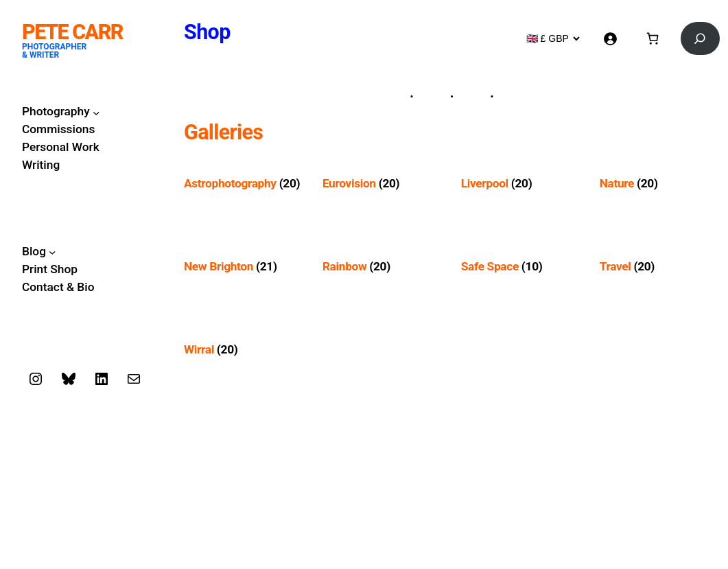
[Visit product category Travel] (659, 267)
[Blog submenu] (52, 252)
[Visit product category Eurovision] (381, 184)
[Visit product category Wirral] (243, 350)
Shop (207, 32)
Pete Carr (72, 32)
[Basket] (652, 39)
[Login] (610, 39)
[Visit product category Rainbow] (381, 267)
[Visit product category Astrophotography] (243, 184)
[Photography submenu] (96, 112)
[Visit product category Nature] (659, 184)
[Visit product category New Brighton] (243, 267)
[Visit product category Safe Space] (520, 267)
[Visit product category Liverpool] (520, 184)
